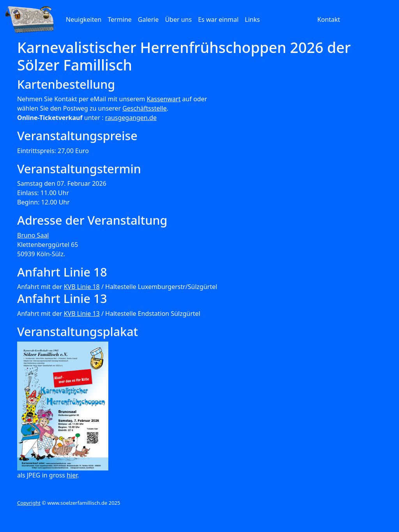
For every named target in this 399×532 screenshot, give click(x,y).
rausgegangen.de (131, 118)
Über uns (178, 19)
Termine (119, 19)
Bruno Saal (33, 235)
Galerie (148, 19)
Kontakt (329, 19)
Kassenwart (163, 99)
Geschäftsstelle (145, 108)
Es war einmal (218, 19)
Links (252, 19)
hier (72, 475)
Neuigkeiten (84, 19)
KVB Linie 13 (82, 314)
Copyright (29, 503)
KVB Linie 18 (82, 287)
